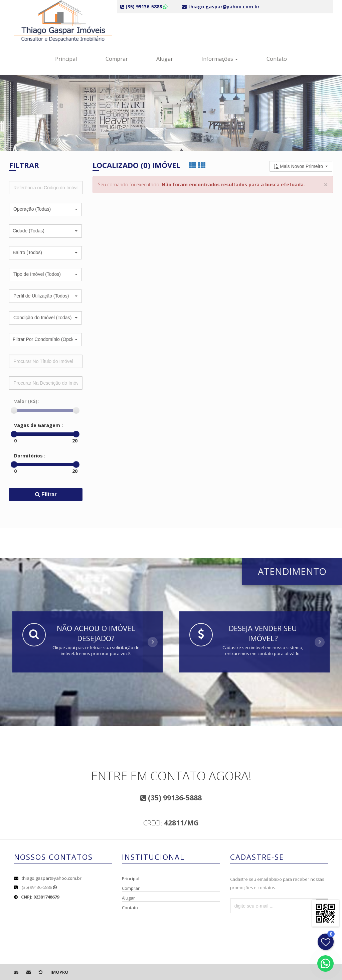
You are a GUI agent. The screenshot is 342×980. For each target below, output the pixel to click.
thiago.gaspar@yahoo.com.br (52, 878)
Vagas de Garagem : (38, 425)
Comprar (117, 59)
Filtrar (46, 494)
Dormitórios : (30, 456)
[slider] (14, 410)
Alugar (165, 59)
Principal (66, 59)
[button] (45, 209)
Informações (220, 59)
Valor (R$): (26, 401)
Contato (277, 59)
